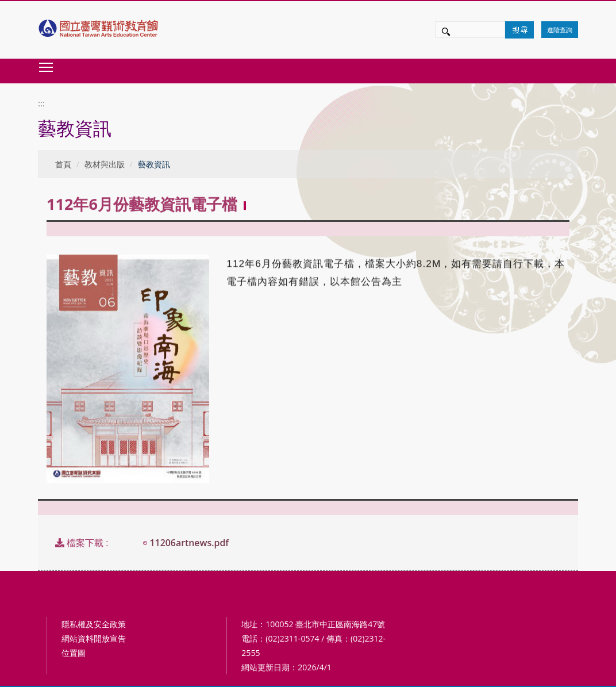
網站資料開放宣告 (94, 638)
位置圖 (74, 653)
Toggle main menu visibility (47, 67)
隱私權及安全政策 (94, 624)
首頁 (63, 164)
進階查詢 (560, 30)
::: (41, 103)
